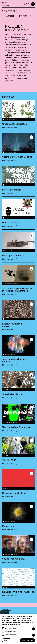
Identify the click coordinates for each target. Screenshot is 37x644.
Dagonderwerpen (10, 11)
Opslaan (7, 640)
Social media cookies (11, 635)
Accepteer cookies (27, 640)
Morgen (25, 16)
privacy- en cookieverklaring (11, 625)
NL (25, 4)
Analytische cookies (10, 632)
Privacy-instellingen (5, 612)
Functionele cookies (10, 629)
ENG (28, 4)
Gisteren (8, 16)
